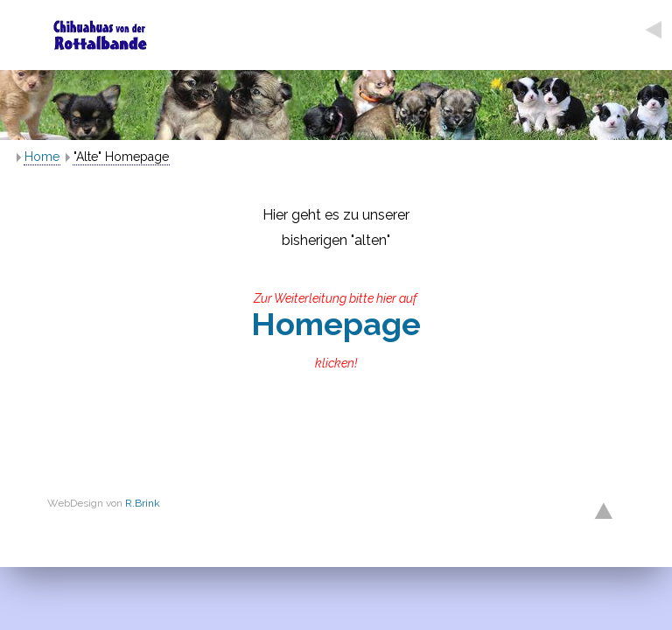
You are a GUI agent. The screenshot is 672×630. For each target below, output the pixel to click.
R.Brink (143, 503)
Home (42, 157)
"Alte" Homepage (121, 157)
